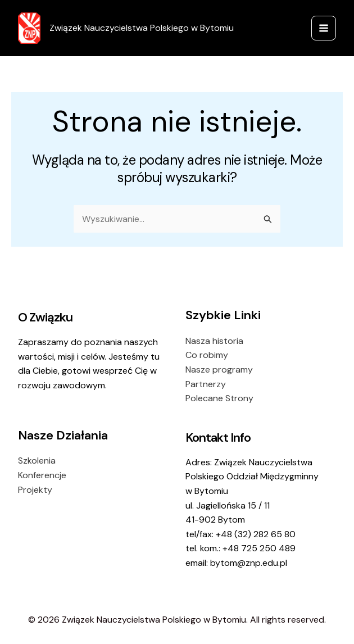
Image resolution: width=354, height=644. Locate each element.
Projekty (35, 490)
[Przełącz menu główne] (324, 28)
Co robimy (207, 355)
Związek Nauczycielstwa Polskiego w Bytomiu (142, 28)
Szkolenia (37, 461)
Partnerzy (206, 384)
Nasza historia (214, 341)
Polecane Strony (219, 398)
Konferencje (42, 475)
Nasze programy (219, 369)
